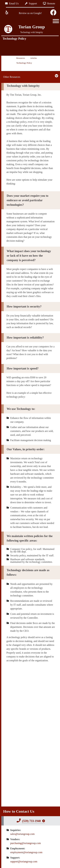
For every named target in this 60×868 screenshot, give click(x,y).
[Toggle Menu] (56, 21)
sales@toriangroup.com (22, 834)
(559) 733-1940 (31, 821)
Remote (49, 3)
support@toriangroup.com (24, 861)
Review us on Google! (30, 13)
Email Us (12, 3)
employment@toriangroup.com (26, 852)
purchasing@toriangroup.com (26, 843)
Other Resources (12, 77)
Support (31, 3)
